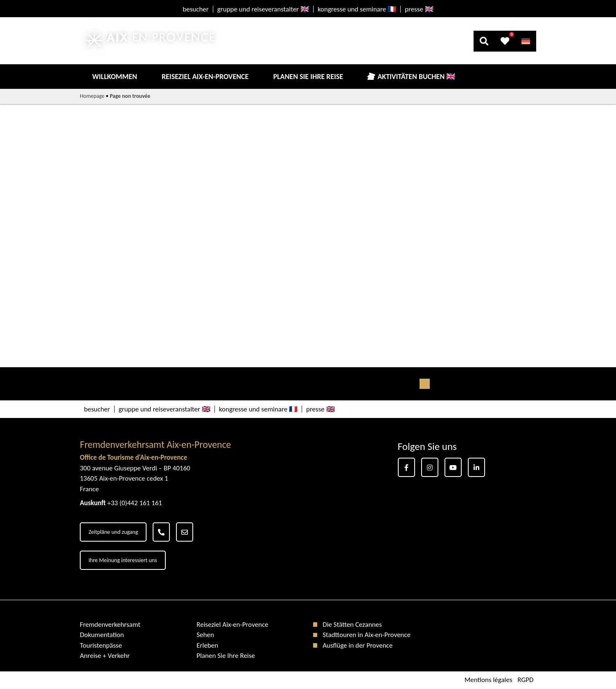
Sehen (205, 635)
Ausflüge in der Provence (358, 645)
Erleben (207, 645)
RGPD (525, 680)
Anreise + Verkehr (105, 656)
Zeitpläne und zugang (113, 532)
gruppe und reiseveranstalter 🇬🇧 (263, 9)
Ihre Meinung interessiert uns (123, 560)
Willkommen (115, 77)
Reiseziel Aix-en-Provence (205, 77)
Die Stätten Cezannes (352, 625)
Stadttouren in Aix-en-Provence (367, 635)
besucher (195, 9)
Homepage (92, 96)
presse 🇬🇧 (419, 9)
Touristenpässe (101, 645)
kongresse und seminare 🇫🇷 (357, 9)
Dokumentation (102, 635)
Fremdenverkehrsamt (110, 625)
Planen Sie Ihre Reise (308, 77)
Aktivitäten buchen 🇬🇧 (416, 77)
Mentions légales (489, 680)
